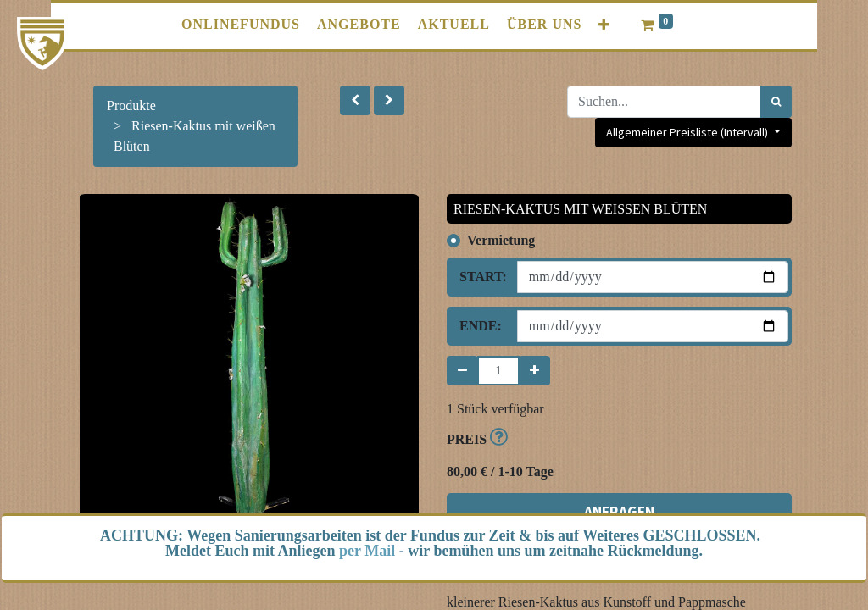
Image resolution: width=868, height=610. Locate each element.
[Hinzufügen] (534, 371)
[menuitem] (241, 25)
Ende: (481, 326)
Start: (482, 277)
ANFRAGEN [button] (619, 512)
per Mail (367, 551)
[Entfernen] (462, 371)
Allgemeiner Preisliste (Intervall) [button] (688, 132)
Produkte (131, 105)
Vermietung (501, 240)
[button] (604, 25)
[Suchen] (776, 102)
